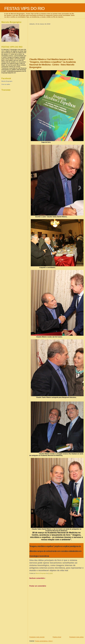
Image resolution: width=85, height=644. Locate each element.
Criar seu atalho (6, 84)
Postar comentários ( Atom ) (44, 641)
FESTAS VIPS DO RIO (24, 8)
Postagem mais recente (37, 637)
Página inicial (57, 637)
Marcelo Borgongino (7, 81)
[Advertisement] (56, 41)
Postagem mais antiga (76, 637)
